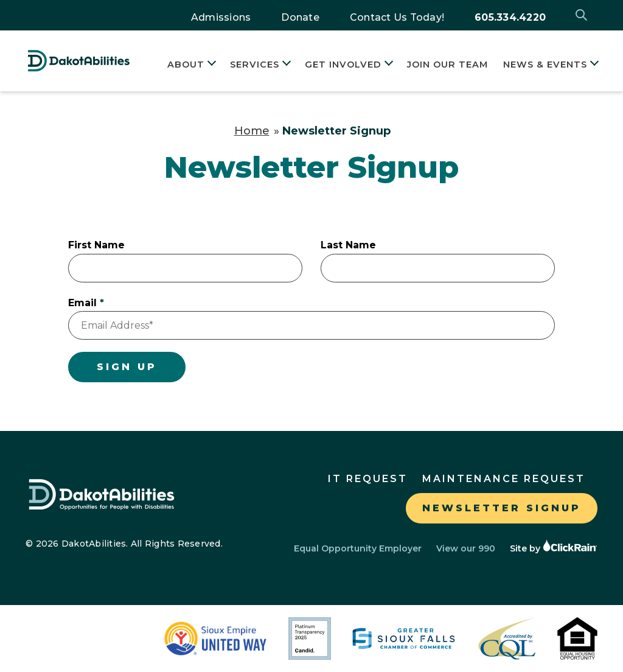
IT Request (368, 479)
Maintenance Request (504, 479)
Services (255, 65)
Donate (300, 17)
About (186, 65)
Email (82, 303)
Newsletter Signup (502, 508)
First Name (96, 245)
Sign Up (127, 367)
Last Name (348, 245)
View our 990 (466, 548)
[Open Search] (582, 15)
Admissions (221, 17)
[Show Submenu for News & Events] (593, 65)
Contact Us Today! (397, 17)
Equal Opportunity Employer (358, 548)
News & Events (545, 65)
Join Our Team (447, 65)
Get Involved (343, 65)
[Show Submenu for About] (210, 65)
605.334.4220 (510, 17)
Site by (554, 548)
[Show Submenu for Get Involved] (387, 65)
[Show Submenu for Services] (285, 65)
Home (252, 131)
